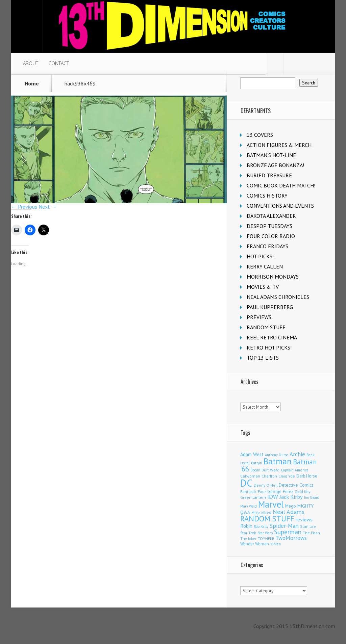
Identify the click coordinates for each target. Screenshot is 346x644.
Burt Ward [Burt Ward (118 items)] (270, 470)
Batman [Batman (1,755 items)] (278, 461)
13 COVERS (260, 135)
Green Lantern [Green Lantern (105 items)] (253, 497)
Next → (48, 207)
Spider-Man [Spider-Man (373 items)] (284, 526)
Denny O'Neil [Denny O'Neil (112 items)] (266, 485)
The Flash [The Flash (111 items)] (311, 533)
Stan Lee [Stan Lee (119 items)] (308, 526)
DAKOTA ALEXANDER (271, 216)
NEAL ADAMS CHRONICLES (278, 297)
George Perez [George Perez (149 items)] (280, 492)
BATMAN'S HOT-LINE (271, 155)
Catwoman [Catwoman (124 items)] (250, 476)
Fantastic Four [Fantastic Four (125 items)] (253, 492)
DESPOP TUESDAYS (269, 226)
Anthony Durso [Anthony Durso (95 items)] (277, 455)
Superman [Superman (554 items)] (288, 532)
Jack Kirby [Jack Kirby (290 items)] (291, 497)
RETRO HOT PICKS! (269, 347)
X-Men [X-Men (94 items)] (276, 544)
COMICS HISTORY (267, 196)
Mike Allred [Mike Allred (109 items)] (261, 512)
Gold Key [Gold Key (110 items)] (302, 492)
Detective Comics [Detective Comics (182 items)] (296, 485)
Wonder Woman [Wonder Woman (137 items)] (255, 544)
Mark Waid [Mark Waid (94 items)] (249, 506)
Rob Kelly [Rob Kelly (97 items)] (261, 526)
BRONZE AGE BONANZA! (275, 165)
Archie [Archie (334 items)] (297, 454)
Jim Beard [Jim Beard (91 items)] (312, 497)
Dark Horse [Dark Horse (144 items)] (307, 476)
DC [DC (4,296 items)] (246, 483)
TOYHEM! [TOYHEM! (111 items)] (266, 538)
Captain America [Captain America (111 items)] (295, 470)
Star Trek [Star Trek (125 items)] (248, 533)
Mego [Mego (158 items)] (291, 506)
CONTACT (59, 63)
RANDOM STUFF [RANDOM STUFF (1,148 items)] (267, 519)
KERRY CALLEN (265, 266)
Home (32, 83)
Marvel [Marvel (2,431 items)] (271, 504)
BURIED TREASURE (269, 175)
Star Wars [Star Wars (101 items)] (265, 533)
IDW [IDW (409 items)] (273, 497)
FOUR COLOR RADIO (271, 236)
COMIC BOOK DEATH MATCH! (281, 185)
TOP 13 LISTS (263, 358)
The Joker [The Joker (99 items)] (248, 539)
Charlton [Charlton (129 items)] (269, 476)
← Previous (24, 207)
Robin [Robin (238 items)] (246, 526)
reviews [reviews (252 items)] (304, 519)
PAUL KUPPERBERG (270, 307)
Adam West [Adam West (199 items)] (252, 454)
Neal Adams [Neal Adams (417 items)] (289, 512)
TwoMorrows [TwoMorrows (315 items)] (291, 538)
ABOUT (31, 63)
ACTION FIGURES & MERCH (279, 145)
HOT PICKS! (260, 256)
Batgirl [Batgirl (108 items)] (257, 463)
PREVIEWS (259, 317)
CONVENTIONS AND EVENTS (280, 206)
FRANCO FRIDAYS (267, 246)
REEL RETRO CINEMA (272, 337)
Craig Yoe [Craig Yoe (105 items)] (287, 476)
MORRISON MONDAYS (273, 277)
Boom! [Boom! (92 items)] (255, 470)
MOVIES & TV (263, 287)
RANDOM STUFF (266, 327)
